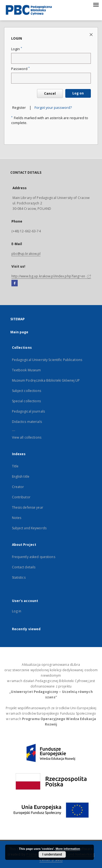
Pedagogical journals (28, 411)
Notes (17, 518)
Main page (19, 332)
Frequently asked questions (34, 557)
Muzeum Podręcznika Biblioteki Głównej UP (46, 380)
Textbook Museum (27, 370)
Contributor (21, 497)
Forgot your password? (53, 108)
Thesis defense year (28, 507)
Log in (17, 611)
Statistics (19, 577)
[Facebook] (15, 283)
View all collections (27, 437)
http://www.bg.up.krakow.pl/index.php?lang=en (51, 276)
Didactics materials (27, 422)
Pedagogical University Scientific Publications (47, 360)
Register (19, 108)
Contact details (24, 567)
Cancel (50, 94)
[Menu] (96, 4)
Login (17, 49)
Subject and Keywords (29, 528)
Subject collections (27, 391)
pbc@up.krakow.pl (26, 254)
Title (15, 466)
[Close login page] (92, 34)
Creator (18, 487)
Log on (78, 93)
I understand (52, 854)
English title (21, 476)
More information (68, 849)
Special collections (26, 401)
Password (20, 69)
